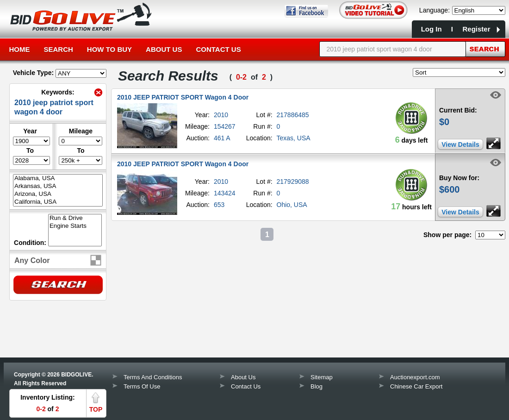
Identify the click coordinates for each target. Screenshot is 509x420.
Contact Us (218, 49)
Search (59, 49)
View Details (460, 144)
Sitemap (322, 377)
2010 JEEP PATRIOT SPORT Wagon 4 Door (183, 97)
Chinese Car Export (416, 386)
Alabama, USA (58, 179)
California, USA (58, 202)
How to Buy (109, 49)
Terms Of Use (142, 386)
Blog (317, 386)
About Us (164, 49)
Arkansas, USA (58, 186)
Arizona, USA (58, 194)
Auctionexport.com (415, 377)
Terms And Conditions (153, 377)
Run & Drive (75, 218)
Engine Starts (75, 226)
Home (20, 49)
